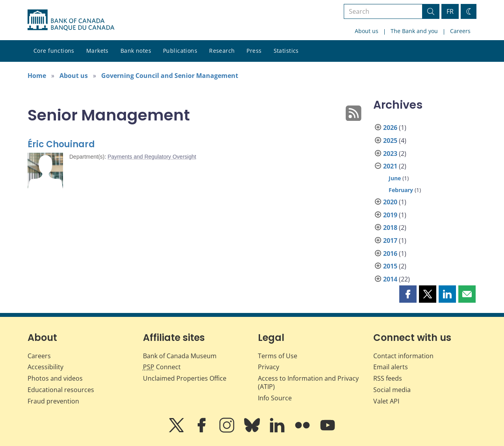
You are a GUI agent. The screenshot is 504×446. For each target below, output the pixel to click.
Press (254, 51)
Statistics (286, 51)
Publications (180, 51)
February (401, 190)
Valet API (386, 401)
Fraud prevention (53, 401)
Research (222, 51)
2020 (390, 202)
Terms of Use (278, 356)
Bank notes (136, 51)
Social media (392, 390)
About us (367, 31)
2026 (390, 128)
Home (37, 76)
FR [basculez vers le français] (450, 11)
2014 (390, 279)
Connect (162, 367)
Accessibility (45, 367)
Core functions (54, 51)
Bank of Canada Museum (180, 356)
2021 (390, 166)
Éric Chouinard (61, 144)
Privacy (269, 367)
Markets (97, 51)
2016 (390, 254)
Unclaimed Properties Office (185, 378)
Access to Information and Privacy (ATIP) (308, 382)
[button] (408, 294)
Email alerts (391, 367)
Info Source (275, 398)
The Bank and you (414, 31)
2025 (390, 141)
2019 (390, 215)
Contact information (403, 356)
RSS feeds (388, 378)
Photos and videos (55, 378)
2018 (390, 228)
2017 (390, 241)
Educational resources (61, 390)
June (395, 178)
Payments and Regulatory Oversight (152, 157)
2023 (390, 154)
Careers (460, 31)
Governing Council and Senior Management (170, 76)
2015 (390, 266)
